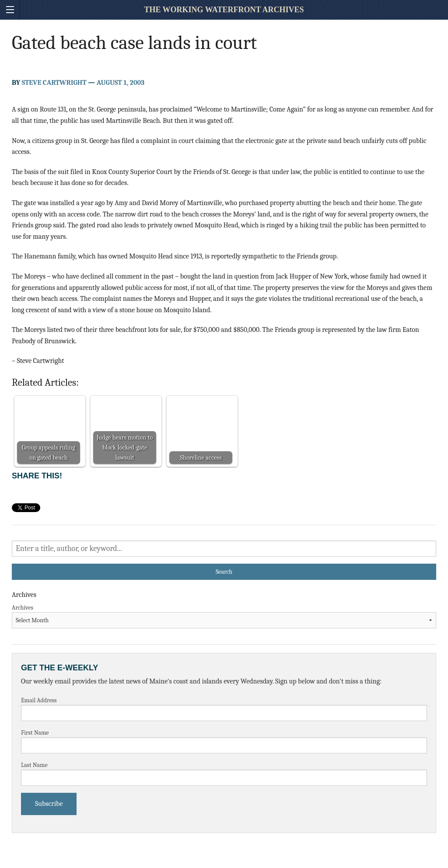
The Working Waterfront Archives (224, 10)
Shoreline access (201, 458)
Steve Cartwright (54, 83)
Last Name (34, 765)
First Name (35, 733)
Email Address (39, 700)
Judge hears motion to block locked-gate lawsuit (125, 448)
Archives (23, 608)
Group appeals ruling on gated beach (49, 453)
